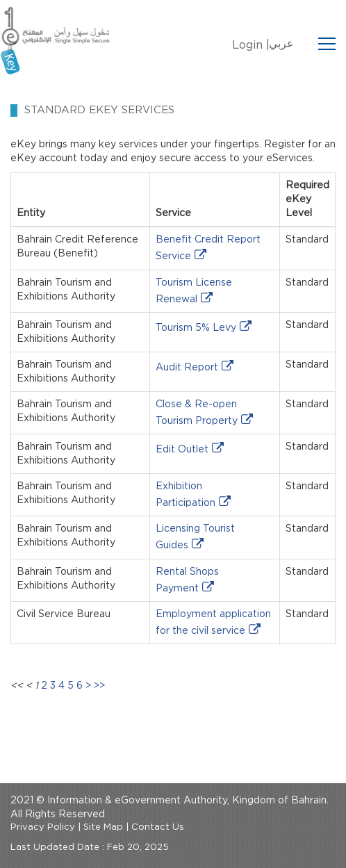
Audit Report (187, 368)
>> (99, 686)
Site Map (103, 827)
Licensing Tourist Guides (195, 537)
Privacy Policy (43, 827)
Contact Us (158, 827)
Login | (251, 45)
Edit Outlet (182, 450)
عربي (281, 44)
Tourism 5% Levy (196, 328)
